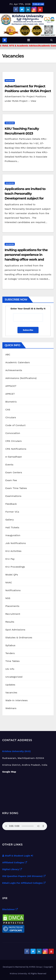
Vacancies (10, 80)
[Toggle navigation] (29, 40)
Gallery (10, 520)
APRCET (10, 394)
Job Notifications (16, 543)
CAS (8, 410)
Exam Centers (14, 472)
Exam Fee (11, 480)
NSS (8, 598)
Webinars (11, 708)
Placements (12, 606)
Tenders (10, 653)
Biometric (11, 402)
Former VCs (12, 512)
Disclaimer (10, 909)
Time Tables (12, 661)
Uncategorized (14, 677)
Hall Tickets (12, 527)
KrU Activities (13, 551)
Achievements (14, 370)
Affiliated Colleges (15, 862)
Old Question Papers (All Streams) (24, 876)
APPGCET (11, 386)
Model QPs (12, 575)
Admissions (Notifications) (21, 378)
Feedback (11, 504)
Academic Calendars (18, 362)
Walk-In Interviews (17, 700)
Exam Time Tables (16, 488)
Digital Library (12, 869)
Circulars (11, 417)
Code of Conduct (15, 425)
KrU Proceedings (15, 567)
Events (9, 465)
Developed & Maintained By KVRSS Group (23, 967)
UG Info (10, 669)
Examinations (13, 496)
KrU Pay (10, 559)
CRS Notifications (16, 449)
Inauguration (13, 535)
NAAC (9, 582)
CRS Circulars (14, 441)
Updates (10, 685)
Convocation (13, 433)
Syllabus (10, 645)
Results (10, 622)
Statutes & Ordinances (19, 637)
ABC (8, 355)
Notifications (13, 590)
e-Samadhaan (14, 457)
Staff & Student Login (18, 856)
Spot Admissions (15, 630)
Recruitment (13, 614)
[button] (51, 40)
